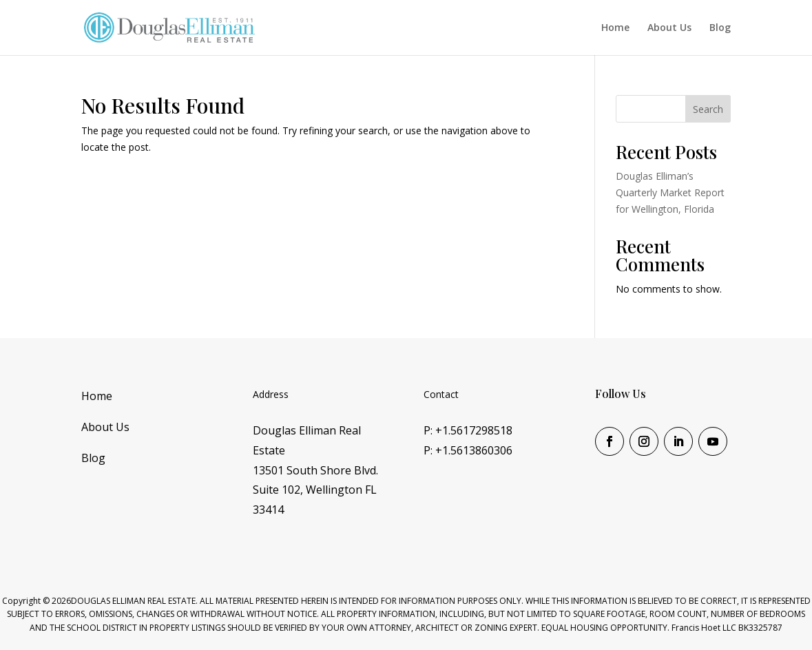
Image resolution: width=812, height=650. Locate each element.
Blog (720, 28)
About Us (669, 28)
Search (708, 109)
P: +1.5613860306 (468, 450)
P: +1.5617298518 (468, 430)
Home (615, 28)
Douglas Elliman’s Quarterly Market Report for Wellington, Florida (670, 192)
